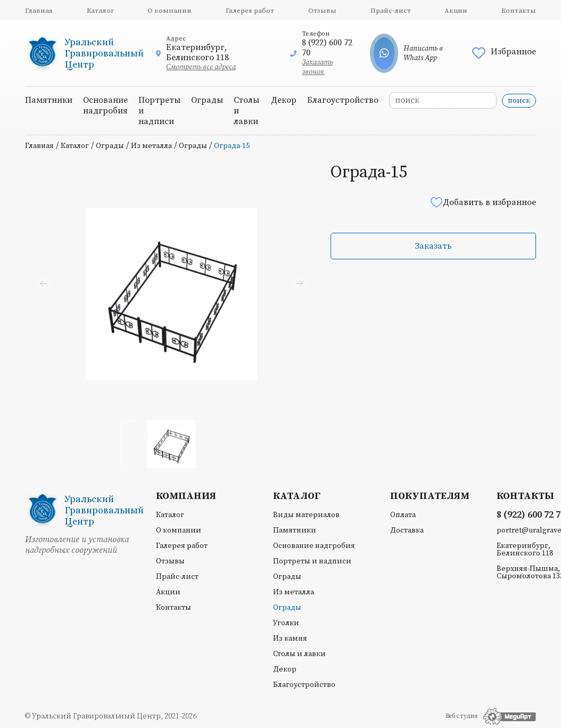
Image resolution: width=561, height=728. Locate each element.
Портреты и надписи (312, 561)
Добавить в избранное (483, 202)
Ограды (207, 100)
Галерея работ (250, 11)
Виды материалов (306, 515)
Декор (284, 100)
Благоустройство (343, 100)
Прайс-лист (391, 11)
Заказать (433, 246)
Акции (456, 11)
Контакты (519, 11)
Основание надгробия (105, 105)
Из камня (290, 639)
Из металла (151, 146)
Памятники (49, 100)
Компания (186, 496)
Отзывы (322, 11)
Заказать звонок (317, 67)
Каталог (100, 11)
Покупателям (430, 496)
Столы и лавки (299, 654)
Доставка (407, 530)
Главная (39, 11)
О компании (170, 11)
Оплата (403, 515)
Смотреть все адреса (201, 67)
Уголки (286, 623)
